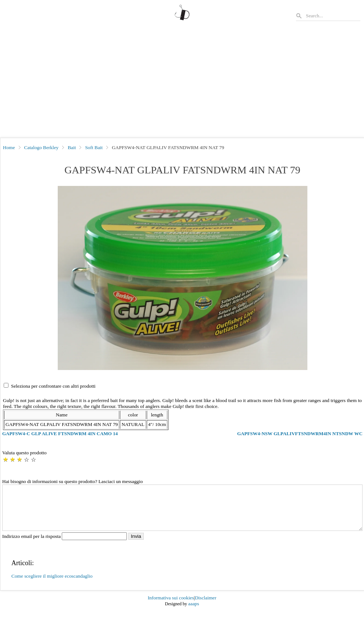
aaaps (194, 612)
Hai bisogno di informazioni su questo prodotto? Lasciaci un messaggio (72, 481)
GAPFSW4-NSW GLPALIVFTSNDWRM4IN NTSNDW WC (300, 434)
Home (9, 147)
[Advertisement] (182, 82)
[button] (183, 278)
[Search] (333, 16)
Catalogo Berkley (42, 147)
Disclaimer (206, 607)
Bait (72, 147)
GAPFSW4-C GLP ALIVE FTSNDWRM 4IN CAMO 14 (60, 434)
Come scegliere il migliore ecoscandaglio (52, 585)
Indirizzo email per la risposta (65, 545)
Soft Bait (94, 147)
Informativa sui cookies (171, 607)
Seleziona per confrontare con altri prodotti (53, 386)
